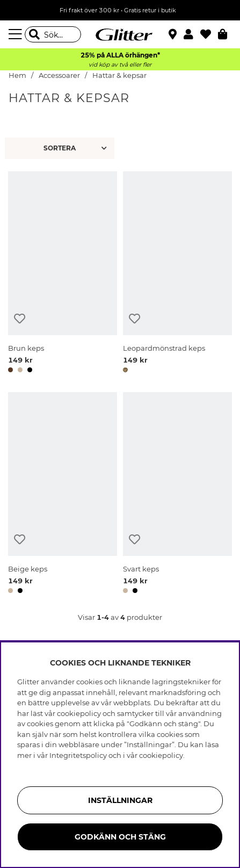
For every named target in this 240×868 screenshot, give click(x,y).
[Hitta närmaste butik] (174, 35)
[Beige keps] (63, 495)
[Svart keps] (177, 495)
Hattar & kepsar (119, 75)
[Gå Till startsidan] (120, 34)
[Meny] (17, 34)
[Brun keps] (63, 274)
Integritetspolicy (78, 755)
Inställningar (120, 800)
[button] (192, 34)
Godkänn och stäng (120, 837)
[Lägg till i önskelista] (20, 319)
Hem (17, 75)
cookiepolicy (161, 755)
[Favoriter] (209, 34)
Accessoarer (59, 75)
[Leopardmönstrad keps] (177, 274)
